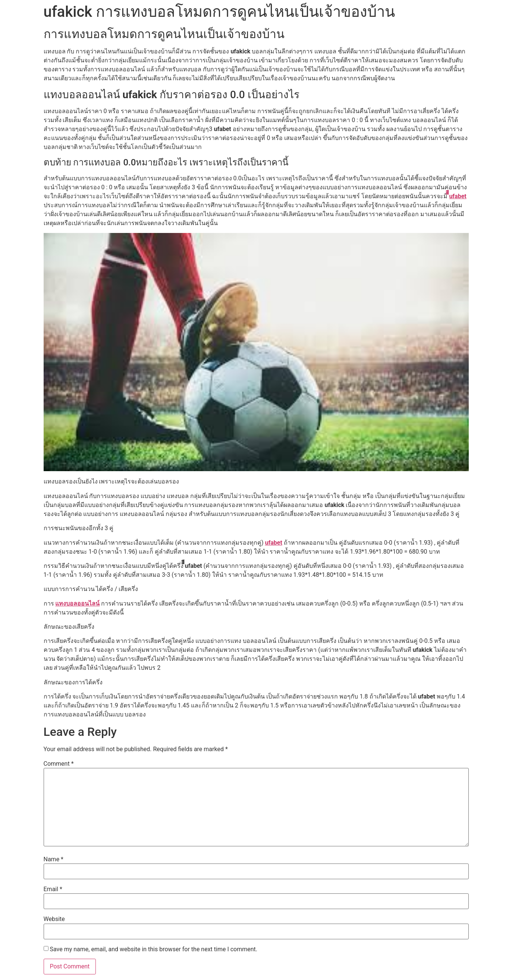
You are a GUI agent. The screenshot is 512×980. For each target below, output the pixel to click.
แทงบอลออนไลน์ (77, 603)
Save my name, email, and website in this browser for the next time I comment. (153, 949)
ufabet (273, 543)
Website (54, 919)
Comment (59, 764)
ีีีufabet (458, 196)
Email (53, 889)
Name (54, 859)
